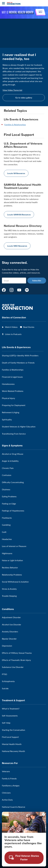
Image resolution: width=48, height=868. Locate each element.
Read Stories (29, 327)
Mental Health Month (12, 744)
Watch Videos (11, 327)
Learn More (40, 12)
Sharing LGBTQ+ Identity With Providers (20, 355)
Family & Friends (9, 778)
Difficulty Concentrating (13, 482)
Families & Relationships (15, 125)
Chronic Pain (8, 468)
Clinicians (6, 793)
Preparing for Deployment (14, 405)
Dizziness (6, 489)
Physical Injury (8, 398)
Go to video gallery (24, 98)
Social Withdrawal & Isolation (15, 582)
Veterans (6, 771)
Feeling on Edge (9, 504)
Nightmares (7, 553)
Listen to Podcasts (13, 334)
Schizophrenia (8, 681)
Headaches (7, 539)
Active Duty (7, 800)
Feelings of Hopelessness (13, 511)
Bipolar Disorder (9, 639)
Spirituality (7, 419)
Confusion (7, 475)
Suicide (5, 688)
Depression (7, 646)
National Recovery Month (13, 751)
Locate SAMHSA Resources (19, 215)
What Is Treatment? (11, 709)
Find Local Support (10, 737)
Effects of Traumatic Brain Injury (16, 660)
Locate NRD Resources (17, 246)
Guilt (4, 532)
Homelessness (8, 384)
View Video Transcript (12, 90)
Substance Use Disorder (13, 667)
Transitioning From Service (14, 434)
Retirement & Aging (11, 412)
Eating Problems (9, 496)
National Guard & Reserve (14, 807)
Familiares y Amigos (11, 786)
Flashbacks (7, 518)
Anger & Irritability (10, 461)
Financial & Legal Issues (12, 377)
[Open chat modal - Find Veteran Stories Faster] (24, 858)
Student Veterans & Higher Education (19, 427)
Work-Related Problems (13, 391)
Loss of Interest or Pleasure (14, 546)
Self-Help (6, 723)
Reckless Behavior (10, 567)
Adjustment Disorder (11, 617)
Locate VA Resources (16, 173)
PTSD (4, 674)
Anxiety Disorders (10, 632)
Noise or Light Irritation (12, 560)
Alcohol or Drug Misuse (13, 454)
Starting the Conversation (14, 730)
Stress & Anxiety (9, 589)
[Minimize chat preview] (44, 814)
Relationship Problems (12, 575)
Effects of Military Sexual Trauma (17, 653)
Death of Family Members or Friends (18, 363)
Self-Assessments (10, 716)
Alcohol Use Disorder (12, 624)
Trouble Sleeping (9, 596)
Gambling (6, 525)
